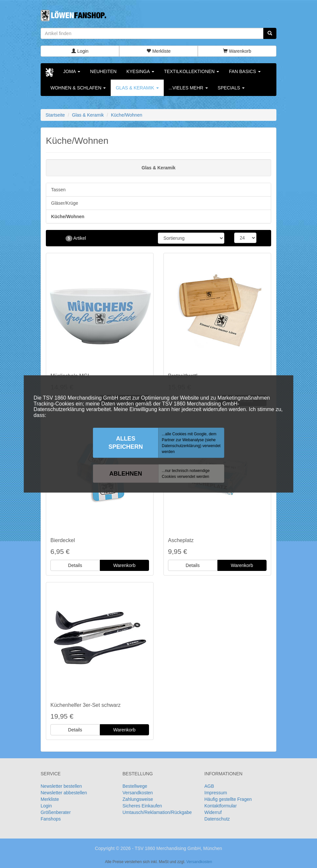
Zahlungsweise (138, 799)
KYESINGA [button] (140, 71)
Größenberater (56, 812)
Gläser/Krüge (65, 203)
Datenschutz (217, 819)
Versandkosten (138, 793)
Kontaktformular (221, 806)
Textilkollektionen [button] (192, 71)
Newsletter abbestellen (64, 793)
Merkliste (158, 51)
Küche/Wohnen (68, 217)
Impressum (216, 793)
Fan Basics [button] (245, 71)
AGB (209, 786)
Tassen (58, 190)
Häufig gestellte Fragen (228, 799)
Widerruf (213, 812)
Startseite (55, 115)
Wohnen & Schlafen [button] (78, 88)
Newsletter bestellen (61, 786)
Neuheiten (103, 71)
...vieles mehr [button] (188, 88)
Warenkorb (237, 51)
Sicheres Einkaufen (142, 806)
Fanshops (51, 819)
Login (80, 51)
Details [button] (75, 565)
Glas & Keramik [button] (137, 88)
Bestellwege (135, 786)
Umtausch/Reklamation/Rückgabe (157, 812)
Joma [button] (72, 71)
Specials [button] (231, 88)
